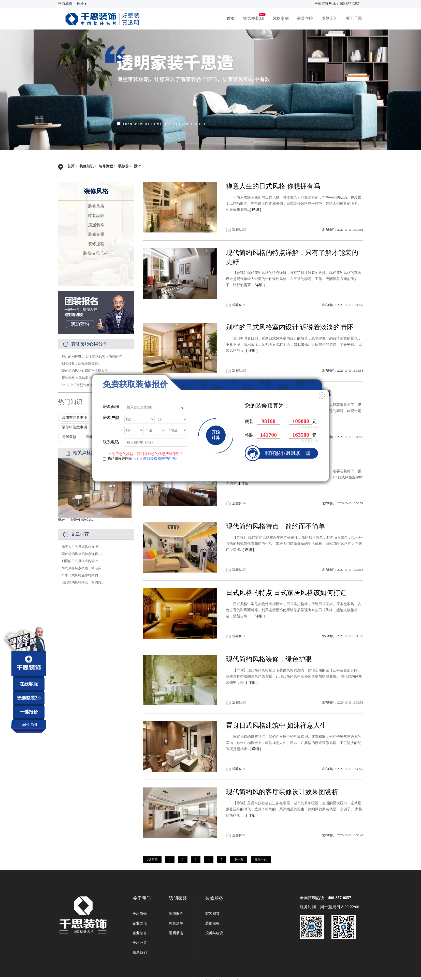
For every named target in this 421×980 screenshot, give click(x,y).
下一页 (239, 859)
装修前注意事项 (75, 418)
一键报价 (29, 712)
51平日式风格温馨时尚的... (81, 575)
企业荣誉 (140, 933)
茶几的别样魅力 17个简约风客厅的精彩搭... (93, 356)
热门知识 (70, 402)
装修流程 (106, 166)
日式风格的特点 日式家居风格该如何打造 (286, 593)
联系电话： (113, 442)
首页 (231, 18)
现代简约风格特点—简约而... (83, 582)
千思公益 (140, 943)
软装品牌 (96, 216)
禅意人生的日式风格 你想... (81, 547)
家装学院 (305, 18)
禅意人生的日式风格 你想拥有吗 (273, 186)
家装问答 (212, 914)
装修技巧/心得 (96, 253)
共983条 (152, 859)
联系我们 (140, 952)
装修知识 (86, 166)
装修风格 (96, 206)
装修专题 (96, 234)
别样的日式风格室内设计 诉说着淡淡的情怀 (290, 327)
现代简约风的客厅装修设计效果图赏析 (282, 792)
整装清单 (176, 923)
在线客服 (29, 684)
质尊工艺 (329, 18)
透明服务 (176, 914)
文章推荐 (80, 534)
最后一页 (261, 859)
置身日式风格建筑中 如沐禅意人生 (276, 726)
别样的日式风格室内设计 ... (81, 561)
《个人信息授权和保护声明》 (155, 458)
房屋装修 (96, 225)
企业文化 (140, 923)
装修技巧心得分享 (89, 344)
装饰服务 (212, 923)
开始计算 (216, 435)
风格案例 (281, 18)
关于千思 (354, 18)
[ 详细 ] (255, 210)
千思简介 (140, 914)
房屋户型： (113, 418)
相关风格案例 (86, 453)
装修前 (123, 166)
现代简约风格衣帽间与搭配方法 (85, 371)
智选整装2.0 (254, 18)
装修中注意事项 (75, 427)
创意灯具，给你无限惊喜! (80, 364)
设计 (137, 166)
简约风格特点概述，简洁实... (83, 568)
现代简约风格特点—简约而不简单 (275, 526)
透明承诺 (176, 933)
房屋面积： (113, 407)
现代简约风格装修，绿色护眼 (269, 659)
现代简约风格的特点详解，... (83, 554)
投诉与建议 (214, 933)
